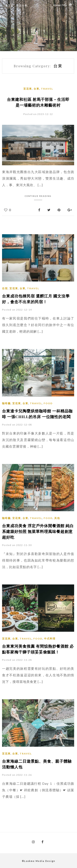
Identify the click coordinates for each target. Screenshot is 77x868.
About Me (62, 5)
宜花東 (28, 89)
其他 (57, 518)
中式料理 (50, 639)
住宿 (5, 288)
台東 (36, 89)
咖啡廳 (6, 403)
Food (48, 403)
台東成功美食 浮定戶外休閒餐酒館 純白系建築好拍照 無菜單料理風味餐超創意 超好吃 (38, 531)
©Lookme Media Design (39, 861)
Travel (47, 89)
